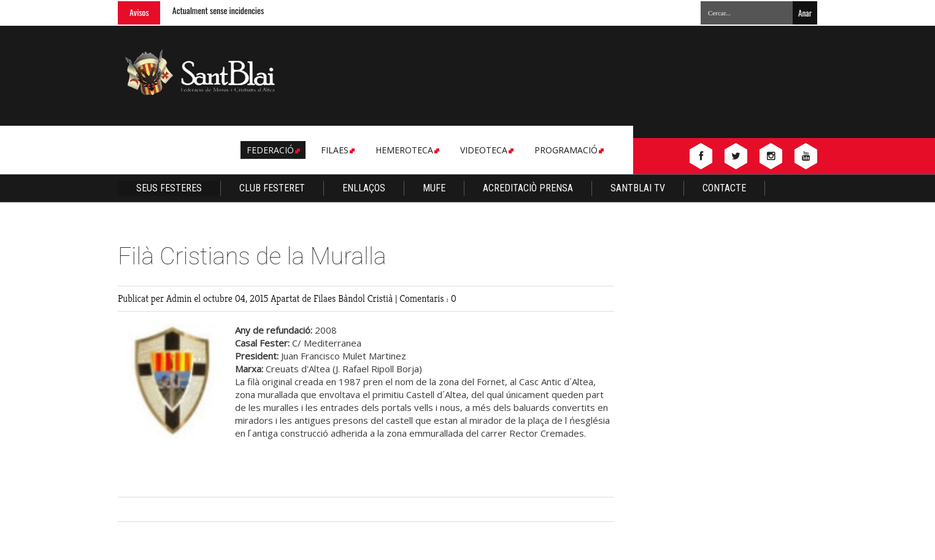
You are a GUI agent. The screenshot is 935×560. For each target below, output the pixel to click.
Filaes (337, 150)
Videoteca (486, 150)
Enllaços (364, 188)
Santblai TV (638, 188)
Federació (272, 150)
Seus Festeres (169, 188)
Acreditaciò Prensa (528, 188)
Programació (568, 150)
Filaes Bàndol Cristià (354, 298)
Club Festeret (272, 188)
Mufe (434, 188)
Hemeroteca (406, 150)
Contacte (724, 188)
